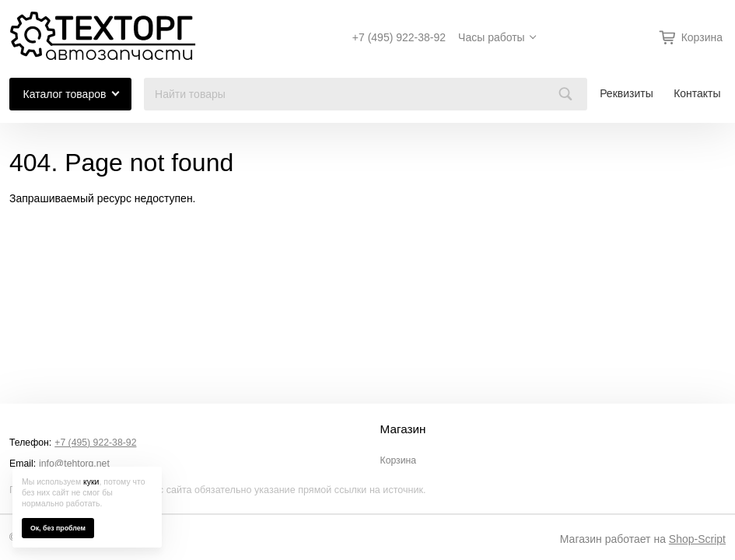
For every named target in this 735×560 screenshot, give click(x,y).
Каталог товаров (65, 94)
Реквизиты (626, 93)
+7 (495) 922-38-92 (399, 37)
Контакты (697, 93)
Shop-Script (697, 539)
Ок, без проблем (58, 528)
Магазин (403, 429)
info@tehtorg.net (74, 464)
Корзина (399, 460)
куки (91, 481)
